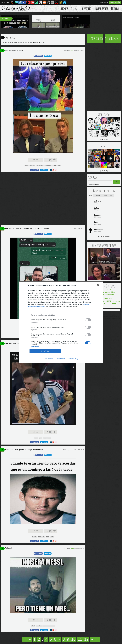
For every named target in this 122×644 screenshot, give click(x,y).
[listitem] (61, 315)
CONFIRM (45, 351)
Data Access (61, 359)
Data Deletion (49, 359)
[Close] (99, 286)
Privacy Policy (73, 359)
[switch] (88, 320)
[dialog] (61, 322)
